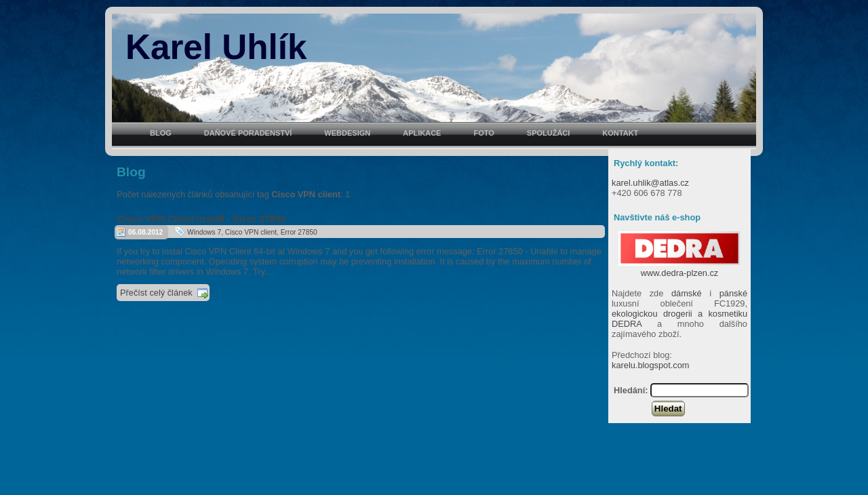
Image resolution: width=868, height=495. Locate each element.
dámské (687, 293)
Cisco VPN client (251, 232)
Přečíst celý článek (156, 293)
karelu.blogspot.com (651, 365)
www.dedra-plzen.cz (679, 268)
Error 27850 (299, 232)
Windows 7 (204, 232)
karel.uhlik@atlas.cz (650, 183)
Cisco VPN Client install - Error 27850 (201, 219)
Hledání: (631, 390)
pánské (733, 293)
